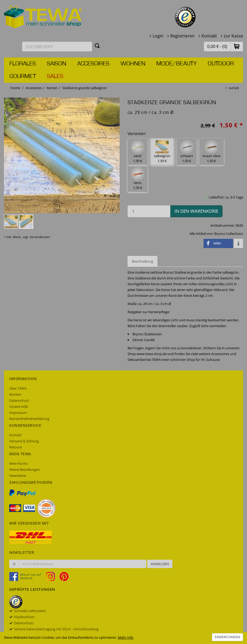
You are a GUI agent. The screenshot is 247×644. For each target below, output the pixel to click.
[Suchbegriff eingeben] (57, 47)
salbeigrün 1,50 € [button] (162, 152)
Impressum (18, 413)
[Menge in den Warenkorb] (149, 211)
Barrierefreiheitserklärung (29, 419)
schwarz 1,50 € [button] (187, 152)
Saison (57, 64)
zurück (234, 88)
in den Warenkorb (196, 211)
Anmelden (160, 564)
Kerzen (52, 88)
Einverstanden (227, 637)
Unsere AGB (18, 406)
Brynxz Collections (229, 234)
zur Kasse (233, 36)
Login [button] (158, 36)
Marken (15, 394)
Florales (23, 64)
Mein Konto (18, 463)
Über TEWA (18, 388)
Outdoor (221, 64)
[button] (237, 46)
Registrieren (182, 36)
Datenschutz (19, 400)
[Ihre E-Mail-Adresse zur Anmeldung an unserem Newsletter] (83, 564)
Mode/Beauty (176, 64)
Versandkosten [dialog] (40, 237)
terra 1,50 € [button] (138, 179)
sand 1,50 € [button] (138, 152)
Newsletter (18, 476)
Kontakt (209, 36)
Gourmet (23, 76)
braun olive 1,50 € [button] (212, 152)
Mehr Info (126, 637)
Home (15, 88)
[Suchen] (97, 46)
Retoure (16, 447)
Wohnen (133, 64)
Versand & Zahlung (24, 441)
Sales (55, 76)
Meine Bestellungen (25, 469)
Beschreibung (142, 261)
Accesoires (93, 64)
